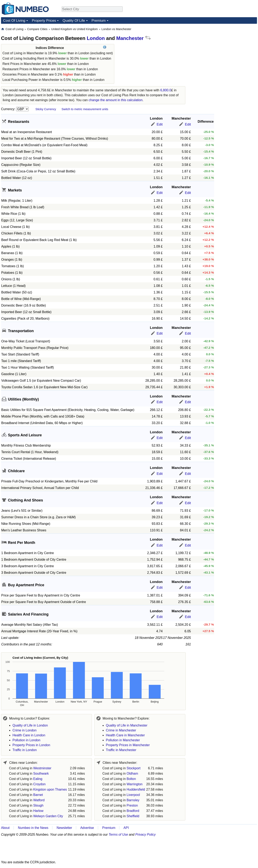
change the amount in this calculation (116, 100)
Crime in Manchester (121, 730)
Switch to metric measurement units (85, 109)
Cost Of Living (14, 20)
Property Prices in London (31, 745)
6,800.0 (166, 90)
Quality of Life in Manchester (127, 725)
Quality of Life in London (30, 725)
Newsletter (64, 828)
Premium (99, 20)
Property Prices (44, 20)
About (5, 828)
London (96, 38)
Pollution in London (26, 740)
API (126, 828)
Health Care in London (29, 735)
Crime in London (24, 730)
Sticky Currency (46, 109)
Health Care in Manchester (125, 735)
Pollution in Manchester (123, 740)
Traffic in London (25, 750)
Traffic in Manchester (121, 750)
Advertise (87, 828)
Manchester (130, 38)
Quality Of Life (74, 20)
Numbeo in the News (33, 828)
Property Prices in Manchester (128, 745)
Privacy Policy (146, 835)
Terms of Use (118, 835)
